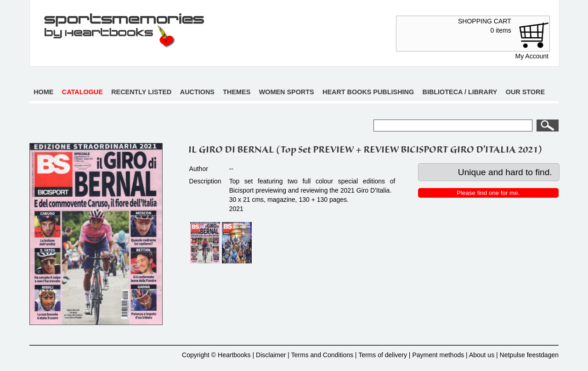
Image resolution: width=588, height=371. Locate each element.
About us (482, 355)
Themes (237, 92)
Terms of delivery (383, 355)
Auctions (197, 92)
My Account (532, 56)
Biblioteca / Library (460, 92)
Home (43, 92)
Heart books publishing (368, 92)
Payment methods (438, 355)
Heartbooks (234, 355)
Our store (525, 92)
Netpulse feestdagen (529, 355)
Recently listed (141, 92)
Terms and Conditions (322, 355)
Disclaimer (271, 355)
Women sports (287, 92)
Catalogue (82, 92)
